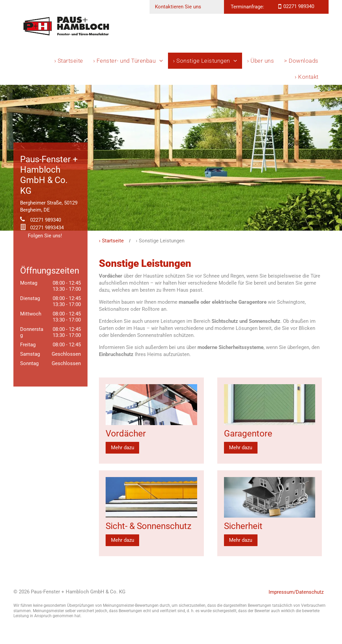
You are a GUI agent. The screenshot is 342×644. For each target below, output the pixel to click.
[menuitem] (69, 61)
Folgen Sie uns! (45, 236)
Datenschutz (310, 592)
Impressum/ (282, 592)
